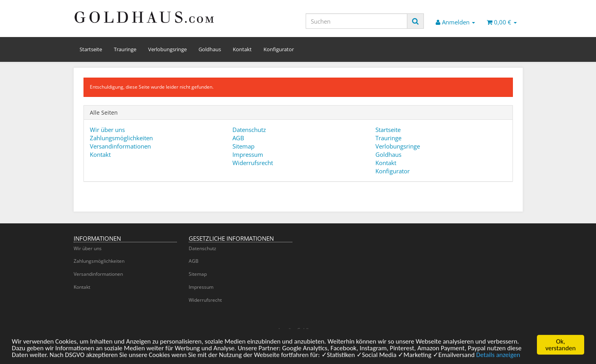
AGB (238, 138)
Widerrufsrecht (253, 163)
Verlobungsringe (167, 49)
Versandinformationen (120, 146)
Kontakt (242, 49)
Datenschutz (249, 130)
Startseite (91, 49)
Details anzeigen (498, 356)
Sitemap (243, 146)
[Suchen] (356, 21)
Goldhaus (210, 49)
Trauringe (125, 49)
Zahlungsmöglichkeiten (121, 138)
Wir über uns (107, 130)
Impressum (248, 154)
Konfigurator (279, 49)
